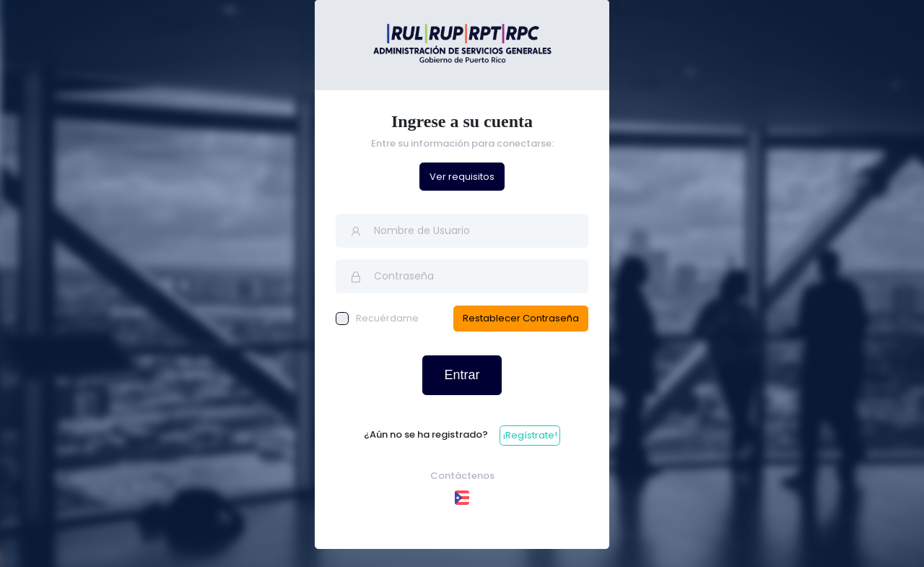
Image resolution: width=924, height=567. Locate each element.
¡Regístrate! (530, 435)
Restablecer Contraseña (521, 318)
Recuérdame (377, 318)
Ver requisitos (462, 177)
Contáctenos (462, 476)
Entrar (462, 375)
